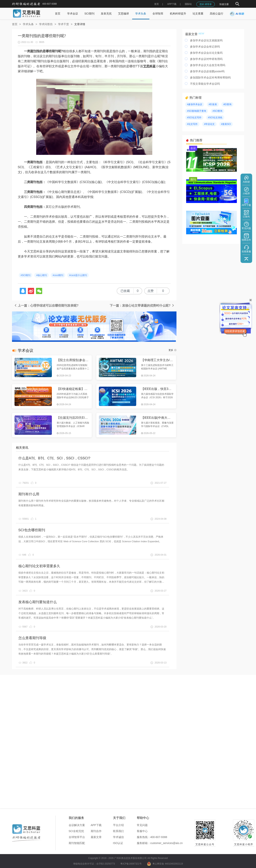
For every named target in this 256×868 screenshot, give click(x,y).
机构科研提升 (178, 14)
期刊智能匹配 (77, 843)
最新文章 (96, 837)
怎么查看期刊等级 (32, 638)
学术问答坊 (46, 24)
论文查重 (198, 14)
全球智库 (158, 14)
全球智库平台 (77, 837)
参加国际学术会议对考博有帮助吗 (210, 78)
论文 (98, 222)
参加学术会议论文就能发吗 (206, 40)
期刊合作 (96, 831)
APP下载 (96, 825)
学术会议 (73, 14)
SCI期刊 (89, 14)
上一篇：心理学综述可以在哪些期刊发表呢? (46, 306)
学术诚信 (118, 837)
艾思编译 (123, 14)
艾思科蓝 (149, 66)
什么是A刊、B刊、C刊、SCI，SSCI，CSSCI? (54, 458)
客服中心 (142, 831)
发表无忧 (106, 14)
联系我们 (118, 831)
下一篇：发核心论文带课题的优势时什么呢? (142, 306)
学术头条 (141, 14)
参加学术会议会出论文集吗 (206, 53)
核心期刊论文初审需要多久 (39, 566)
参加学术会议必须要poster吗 (207, 71)
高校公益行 (217, 14)
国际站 (188, 4)
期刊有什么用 (29, 494)
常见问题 (142, 825)
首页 (157, 4)
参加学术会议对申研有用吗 (206, 59)
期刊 (33, 51)
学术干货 (63, 24)
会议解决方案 (77, 825)
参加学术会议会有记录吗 (205, 47)
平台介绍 (118, 825)
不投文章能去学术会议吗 (205, 84)
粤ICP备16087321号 (131, 864)
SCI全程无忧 (76, 831)
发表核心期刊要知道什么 (38, 602)
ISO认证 (118, 843)
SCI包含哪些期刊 (32, 530)
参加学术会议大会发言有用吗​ (208, 65)
